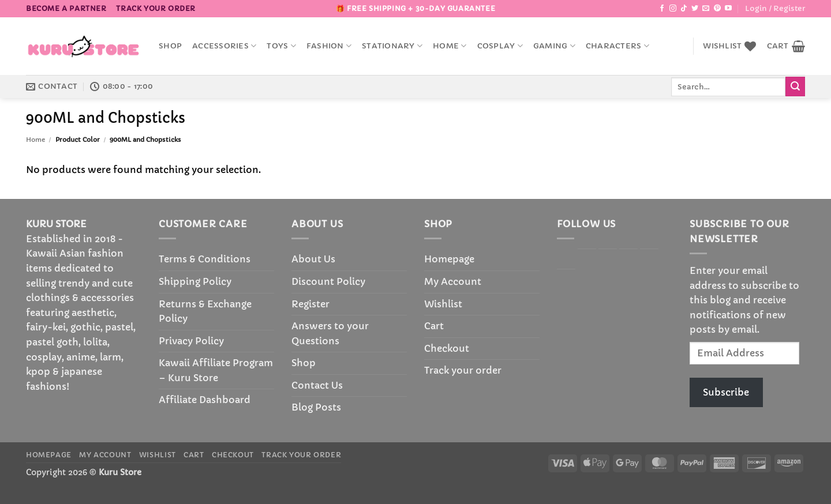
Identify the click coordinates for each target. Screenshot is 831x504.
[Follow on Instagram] (673, 9)
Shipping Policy (195, 281)
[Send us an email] (706, 9)
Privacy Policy (191, 341)
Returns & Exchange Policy (205, 311)
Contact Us (317, 385)
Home (450, 46)
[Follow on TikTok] (684, 9)
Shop (170, 46)
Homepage (449, 259)
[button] (775, 9)
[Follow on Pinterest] (717, 9)
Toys (281, 46)
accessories (224, 46)
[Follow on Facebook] (662, 9)
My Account (453, 281)
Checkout (447, 348)
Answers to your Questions (330, 333)
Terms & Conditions (205, 259)
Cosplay (500, 46)
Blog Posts (316, 407)
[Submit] (795, 86)
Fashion (329, 46)
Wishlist (443, 304)
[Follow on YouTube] (728, 9)
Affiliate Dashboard (205, 400)
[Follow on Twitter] (695, 9)
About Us (313, 259)
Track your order (156, 8)
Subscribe (726, 392)
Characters (617, 46)
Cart (434, 326)
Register (310, 304)
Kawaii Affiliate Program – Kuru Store (216, 370)
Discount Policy (328, 281)
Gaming (554, 46)
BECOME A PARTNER (66, 8)
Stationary (392, 46)
